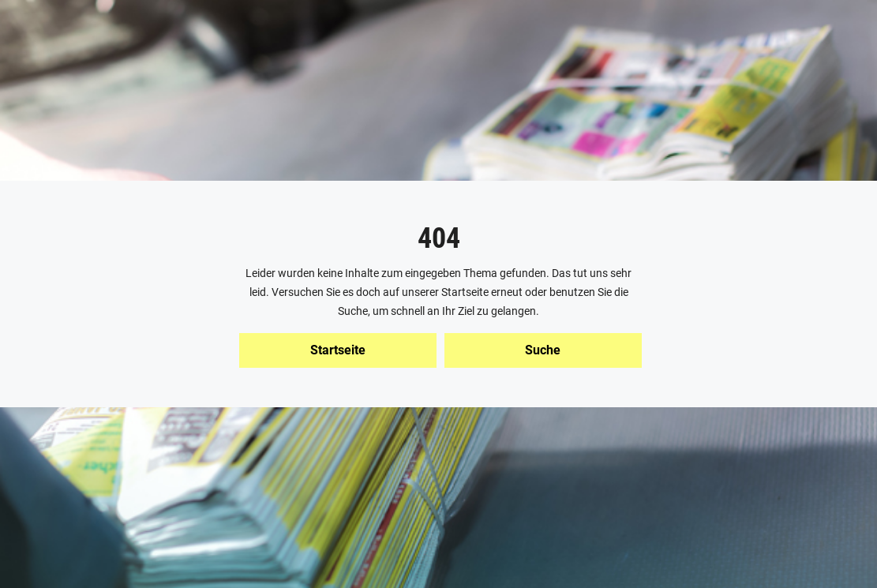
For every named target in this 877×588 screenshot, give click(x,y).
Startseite (338, 350)
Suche (543, 350)
